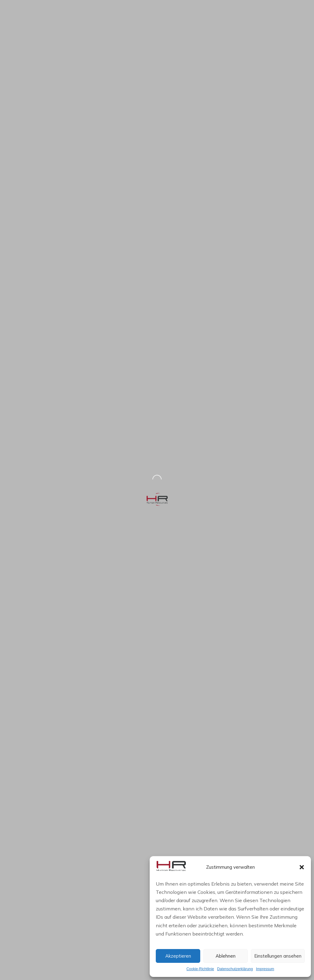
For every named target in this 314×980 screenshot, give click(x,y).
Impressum (265, 969)
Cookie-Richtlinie (200, 969)
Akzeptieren (178, 956)
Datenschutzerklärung (235, 969)
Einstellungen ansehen (278, 956)
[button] (302, 867)
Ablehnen (226, 956)
